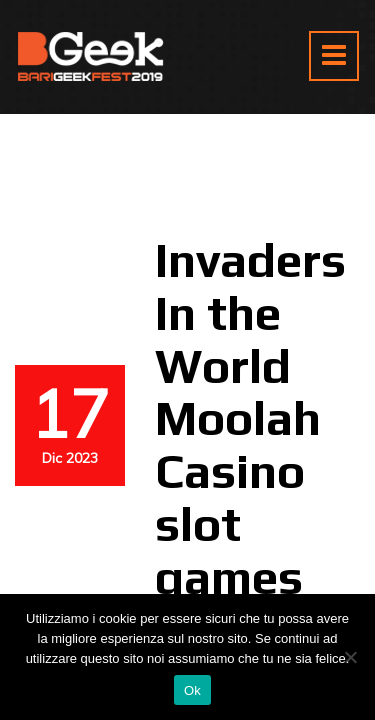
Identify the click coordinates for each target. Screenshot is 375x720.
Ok (192, 690)
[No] (350, 657)
